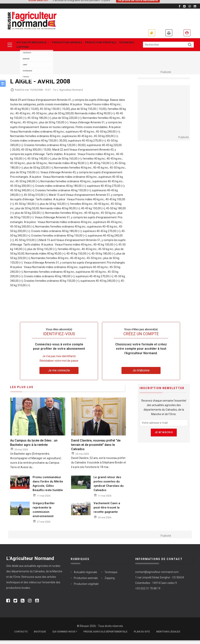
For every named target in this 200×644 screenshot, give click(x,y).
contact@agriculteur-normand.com (157, 575)
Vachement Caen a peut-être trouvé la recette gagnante (107, 511)
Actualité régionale (33, 43)
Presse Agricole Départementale (105, 635)
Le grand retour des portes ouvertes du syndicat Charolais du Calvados (109, 487)
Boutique (40, 635)
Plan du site (142, 635)
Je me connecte (183, 33)
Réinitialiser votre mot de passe (59, 364)
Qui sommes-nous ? (65, 635)
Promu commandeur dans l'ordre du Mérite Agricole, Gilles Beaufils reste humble (48, 487)
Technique (136, 43)
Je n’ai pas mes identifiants (59, 360)
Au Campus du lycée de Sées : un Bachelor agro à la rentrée (34, 446)
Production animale (71, 43)
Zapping (23, 50)
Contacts (21, 635)
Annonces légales (142, 33)
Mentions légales (168, 635)
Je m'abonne (103, 33)
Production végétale (107, 43)
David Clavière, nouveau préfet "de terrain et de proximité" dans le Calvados (96, 448)
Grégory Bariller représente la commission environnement (44, 513)
